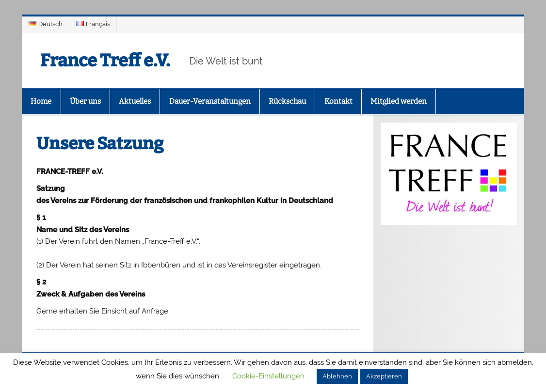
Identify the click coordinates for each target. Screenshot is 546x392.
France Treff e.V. (109, 60)
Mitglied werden (399, 101)
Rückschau (287, 101)
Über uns (85, 101)
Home (41, 101)
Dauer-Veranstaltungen (210, 101)
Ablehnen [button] (337, 376)
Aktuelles (135, 101)
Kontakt (338, 101)
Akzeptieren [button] (384, 376)
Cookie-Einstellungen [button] (268, 376)
